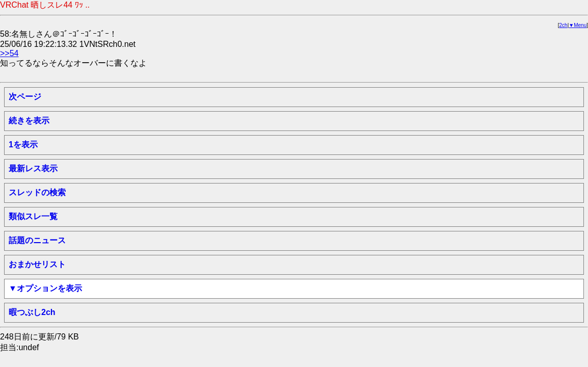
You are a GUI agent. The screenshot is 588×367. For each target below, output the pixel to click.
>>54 (9, 53)
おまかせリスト (37, 264)
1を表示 (23, 145)
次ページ (25, 97)
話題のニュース (37, 240)
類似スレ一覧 (33, 216)
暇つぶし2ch (32, 312)
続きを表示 (29, 121)
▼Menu (578, 25)
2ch (564, 25)
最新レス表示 (33, 168)
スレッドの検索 (37, 192)
